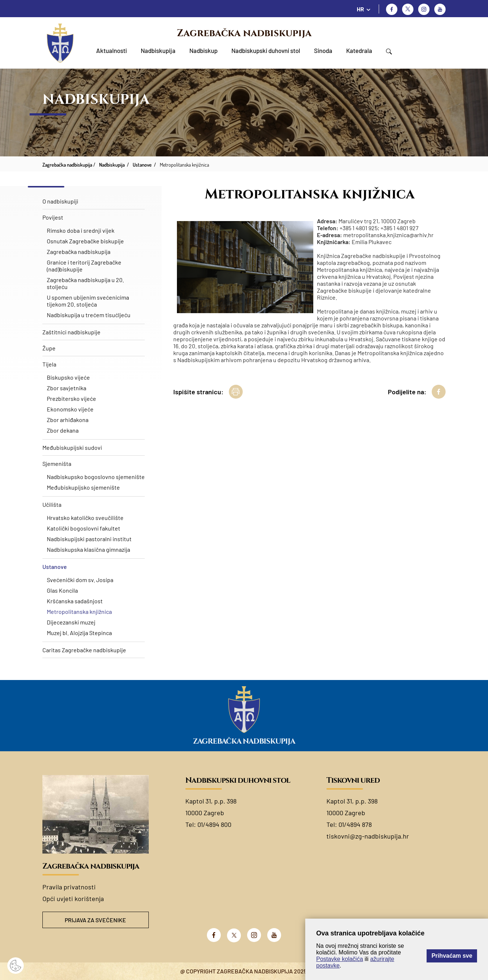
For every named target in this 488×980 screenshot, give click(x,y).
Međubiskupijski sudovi (72, 447)
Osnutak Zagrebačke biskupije (85, 241)
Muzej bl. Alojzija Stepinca (79, 633)
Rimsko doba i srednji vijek (81, 230)
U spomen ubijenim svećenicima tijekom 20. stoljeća (88, 301)
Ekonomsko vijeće (70, 409)
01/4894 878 (355, 824)
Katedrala (359, 50)
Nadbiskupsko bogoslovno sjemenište (96, 477)
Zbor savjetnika (67, 388)
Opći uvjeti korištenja (73, 899)
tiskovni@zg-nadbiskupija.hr (368, 836)
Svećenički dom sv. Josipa (80, 580)
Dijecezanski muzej (71, 622)
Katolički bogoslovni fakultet (84, 528)
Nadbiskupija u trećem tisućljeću (89, 315)
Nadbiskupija (158, 50)
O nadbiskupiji (60, 201)
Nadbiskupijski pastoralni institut (89, 539)
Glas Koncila (62, 590)
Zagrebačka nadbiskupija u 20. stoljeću (85, 283)
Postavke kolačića (340, 959)
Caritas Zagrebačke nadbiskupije (84, 650)
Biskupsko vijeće (68, 377)
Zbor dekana (63, 430)
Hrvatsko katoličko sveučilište (85, 518)
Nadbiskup (203, 50)
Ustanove (55, 567)
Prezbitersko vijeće (71, 398)
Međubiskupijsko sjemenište (83, 487)
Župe (49, 348)
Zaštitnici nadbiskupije (71, 332)
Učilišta (52, 504)
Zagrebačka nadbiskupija (244, 33)
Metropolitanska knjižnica (79, 611)
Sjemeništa (57, 464)
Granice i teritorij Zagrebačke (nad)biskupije (84, 266)
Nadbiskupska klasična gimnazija (88, 549)
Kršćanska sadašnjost (75, 601)
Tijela (49, 364)
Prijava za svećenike (95, 920)
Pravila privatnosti (69, 887)
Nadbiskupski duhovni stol (266, 50)
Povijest (53, 217)
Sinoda (323, 50)
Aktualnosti (111, 50)
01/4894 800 (214, 824)
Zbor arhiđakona (68, 420)
